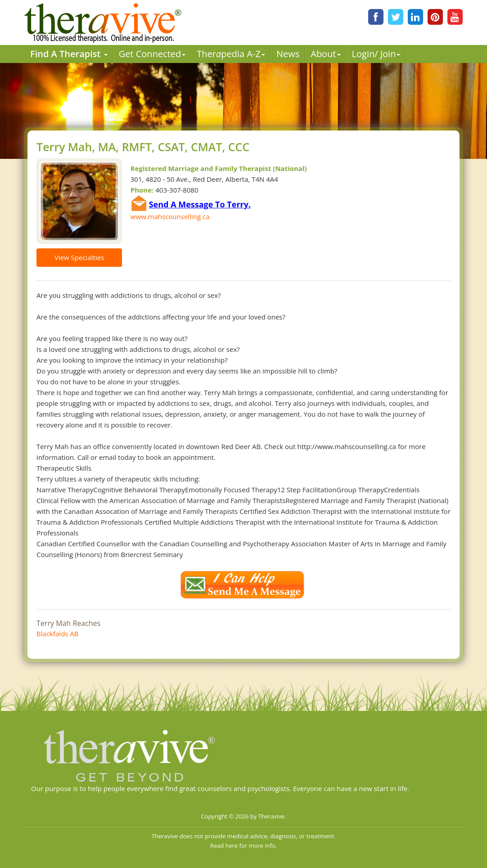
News (288, 54)
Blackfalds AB (57, 634)
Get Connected (152, 54)
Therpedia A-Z (231, 54)
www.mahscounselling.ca (170, 216)
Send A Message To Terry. (200, 204)
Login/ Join (376, 54)
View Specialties (79, 257)
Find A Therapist (69, 54)
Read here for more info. (244, 846)
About (325, 54)
